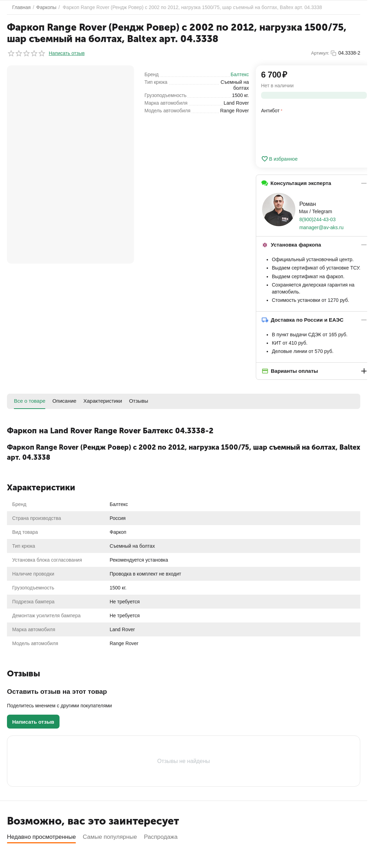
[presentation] (314, 133)
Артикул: (320, 53)
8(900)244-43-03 (317, 219)
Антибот (270, 111)
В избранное (279, 159)
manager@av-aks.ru (321, 227)
